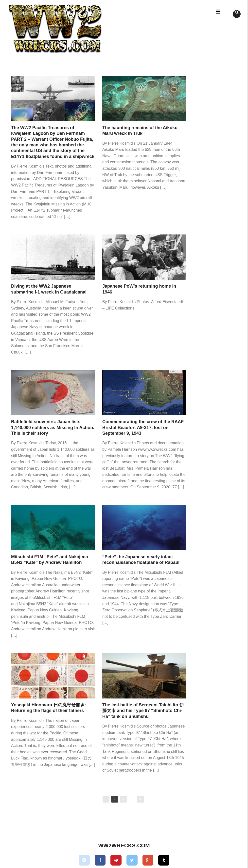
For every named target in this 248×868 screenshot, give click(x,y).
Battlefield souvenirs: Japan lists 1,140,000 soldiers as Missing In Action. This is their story (53, 427)
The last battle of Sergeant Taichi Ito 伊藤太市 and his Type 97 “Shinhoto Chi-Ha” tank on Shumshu (143, 711)
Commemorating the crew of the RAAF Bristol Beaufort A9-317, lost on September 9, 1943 (143, 427)
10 (140, 799)
